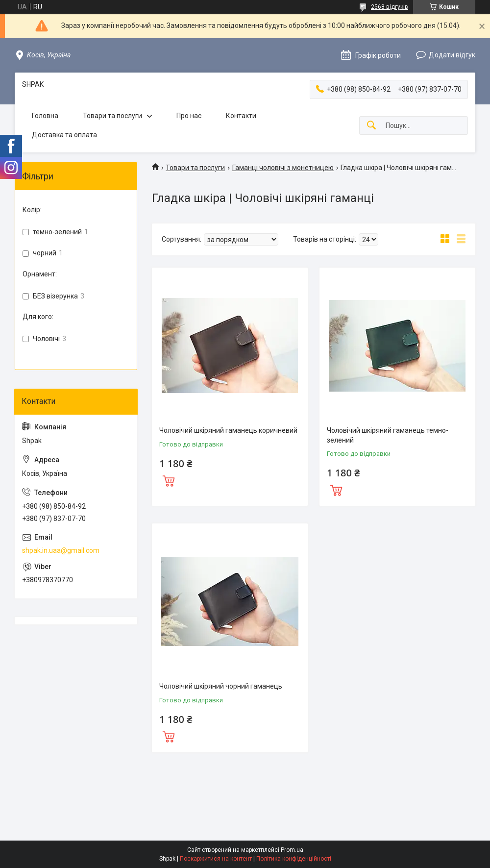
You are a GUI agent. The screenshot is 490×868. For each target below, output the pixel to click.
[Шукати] (371, 126)
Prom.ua (292, 850)
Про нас (189, 116)
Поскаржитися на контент (216, 859)
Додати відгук (452, 55)
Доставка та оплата (64, 135)
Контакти (241, 116)
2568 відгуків (390, 7)
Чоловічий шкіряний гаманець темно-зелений (388, 435)
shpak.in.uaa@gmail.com (61, 550)
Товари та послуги (112, 116)
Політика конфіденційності (294, 859)
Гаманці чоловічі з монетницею (283, 168)
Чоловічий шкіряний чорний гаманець (221, 686)
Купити (169, 480)
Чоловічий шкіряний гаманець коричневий (228, 430)
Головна (45, 116)
